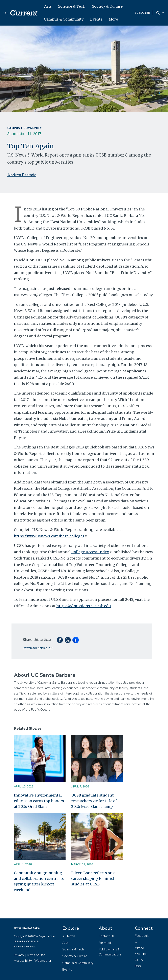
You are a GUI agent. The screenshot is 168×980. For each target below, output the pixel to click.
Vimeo (139, 948)
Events (96, 19)
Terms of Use (36, 955)
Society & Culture (107, 6)
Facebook (142, 936)
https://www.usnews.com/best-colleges (51, 536)
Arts (48, 6)
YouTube (141, 954)
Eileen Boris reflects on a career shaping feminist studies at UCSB (93, 878)
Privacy (19, 955)
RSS (138, 966)
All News (69, 936)
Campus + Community (24, 128)
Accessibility (23, 961)
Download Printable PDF (38, 648)
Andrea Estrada (22, 175)
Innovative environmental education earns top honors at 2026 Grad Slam (39, 801)
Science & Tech (72, 6)
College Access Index (92, 552)
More (113, 19)
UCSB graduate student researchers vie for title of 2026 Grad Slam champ (94, 801)
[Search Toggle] (160, 13)
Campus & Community (64, 19)
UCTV (139, 960)
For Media (105, 943)
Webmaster (43, 961)
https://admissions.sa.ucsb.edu (84, 606)
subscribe (142, 13)
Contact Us (106, 936)
